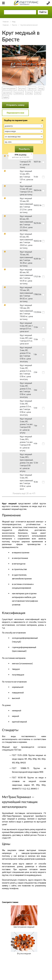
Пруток (15, 25)
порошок (19, 93)
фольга (32, 89)
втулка (22, 89)
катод (29, 93)
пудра (5, 97)
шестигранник (9, 89)
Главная (6, 22)
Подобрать (24, 149)
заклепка (7, 93)
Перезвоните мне (15, 113)
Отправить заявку (15, 105)
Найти (43, 12)
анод (41, 89)
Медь (14, 22)
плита (38, 93)
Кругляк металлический (29, 25)
